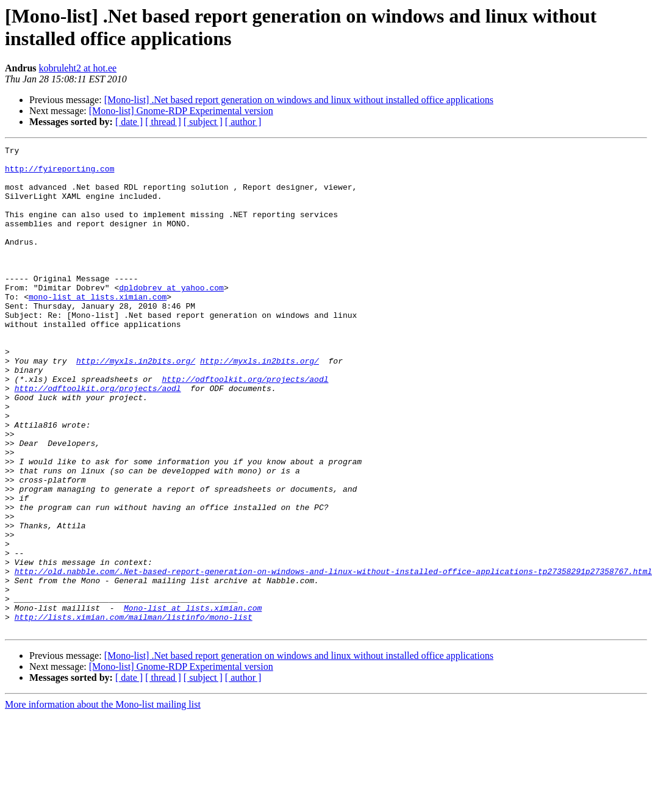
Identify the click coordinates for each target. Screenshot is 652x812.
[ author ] (243, 122)
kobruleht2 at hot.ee (78, 68)
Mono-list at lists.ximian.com (193, 701)
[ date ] (129, 122)
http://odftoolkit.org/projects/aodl (245, 426)
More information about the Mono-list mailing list (103, 801)
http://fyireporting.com (59, 174)
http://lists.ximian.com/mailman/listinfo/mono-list (134, 712)
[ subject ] (203, 122)
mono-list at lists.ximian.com (98, 328)
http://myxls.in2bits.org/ (136, 404)
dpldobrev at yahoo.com (171, 317)
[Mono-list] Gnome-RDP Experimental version (181, 111)
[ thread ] (163, 122)
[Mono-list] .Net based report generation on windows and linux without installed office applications (299, 100)
